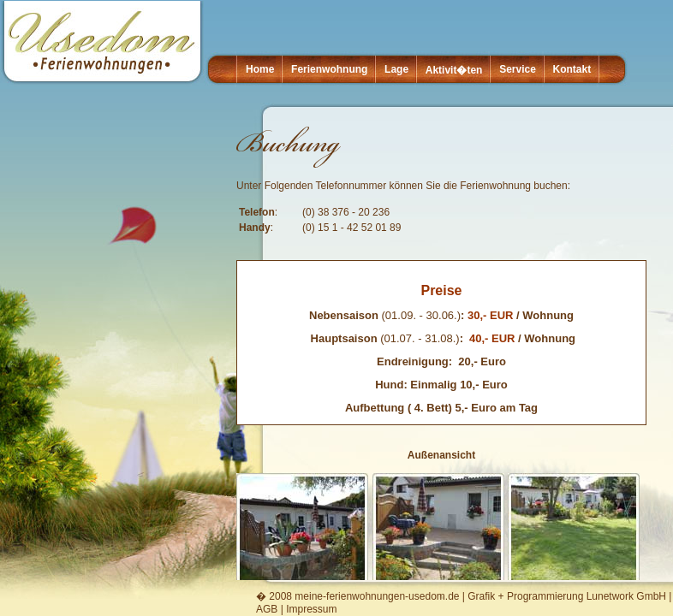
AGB (267, 609)
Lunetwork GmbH (626, 596)
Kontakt (572, 69)
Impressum (311, 609)
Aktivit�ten (454, 70)
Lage (396, 69)
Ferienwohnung (329, 69)
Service (518, 69)
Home (260, 69)
